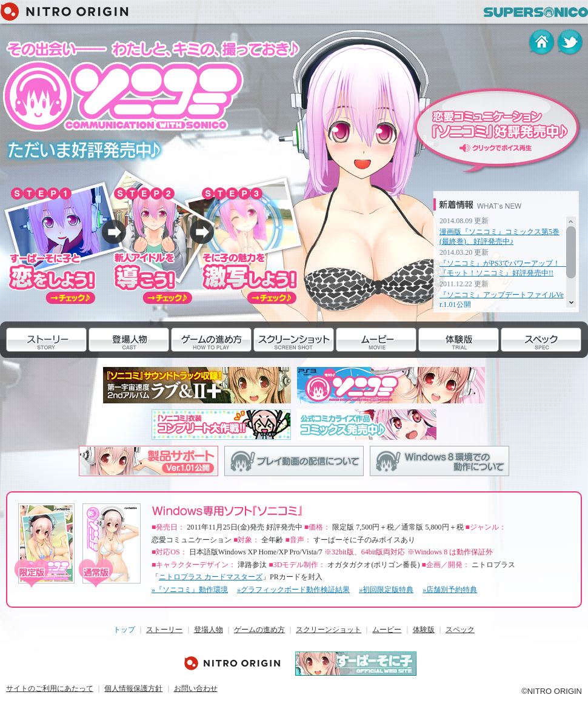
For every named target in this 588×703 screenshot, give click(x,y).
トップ (124, 630)
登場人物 (104, 364)
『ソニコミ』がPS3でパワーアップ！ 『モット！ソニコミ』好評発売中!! (503, 268)
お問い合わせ (196, 688)
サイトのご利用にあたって (50, 688)
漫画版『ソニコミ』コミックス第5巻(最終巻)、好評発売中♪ (499, 237)
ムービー (351, 364)
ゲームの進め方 (198, 364)
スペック (516, 364)
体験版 (429, 364)
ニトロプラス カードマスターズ (211, 577)
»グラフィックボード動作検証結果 (293, 590)
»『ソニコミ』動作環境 (190, 590)
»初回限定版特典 (386, 590)
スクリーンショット (288, 364)
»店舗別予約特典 (450, 590)
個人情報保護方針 (133, 688)
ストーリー (25, 364)
